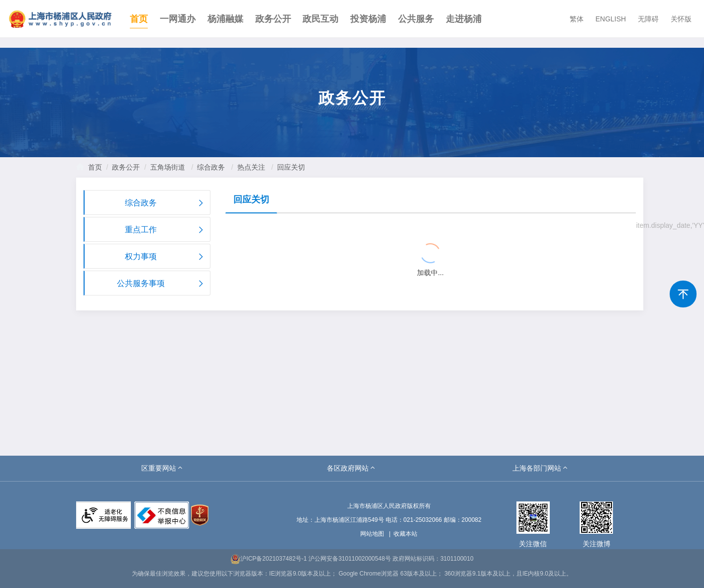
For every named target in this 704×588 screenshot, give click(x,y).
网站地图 (372, 534)
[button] (163, 468)
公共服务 (416, 19)
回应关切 (291, 167)
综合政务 (211, 167)
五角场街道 (168, 167)
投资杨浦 (368, 19)
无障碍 (648, 19)
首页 (139, 19)
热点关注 (251, 167)
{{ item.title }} (261, 227)
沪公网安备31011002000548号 (350, 559)
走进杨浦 (464, 19)
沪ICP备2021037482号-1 (268, 559)
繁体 (577, 19)
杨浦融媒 (225, 19)
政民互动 (320, 19)
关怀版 (681, 19)
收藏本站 (405, 534)
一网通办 (178, 19)
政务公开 (273, 19)
